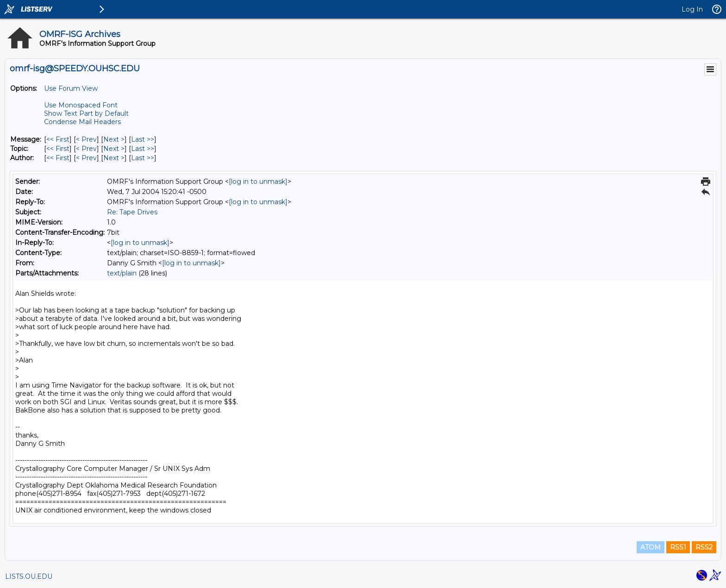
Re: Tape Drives (132, 212)
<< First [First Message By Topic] (58, 149)
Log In (692, 9)
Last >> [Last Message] (143, 139)
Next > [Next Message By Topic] (114, 149)
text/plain (122, 273)
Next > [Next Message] (114, 139)
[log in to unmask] (258, 181)
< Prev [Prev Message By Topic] (86, 149)
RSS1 (678, 547)
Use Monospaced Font (81, 105)
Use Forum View (71, 88)
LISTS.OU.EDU (29, 576)
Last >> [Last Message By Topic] (143, 149)
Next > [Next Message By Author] (114, 158)
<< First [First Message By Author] (58, 158)
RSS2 (704, 547)
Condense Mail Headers (82, 122)
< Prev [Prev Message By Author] (86, 158)
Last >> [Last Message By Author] (143, 158)
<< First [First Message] (58, 139)
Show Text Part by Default (86, 113)
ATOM (651, 547)
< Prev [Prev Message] (86, 139)
